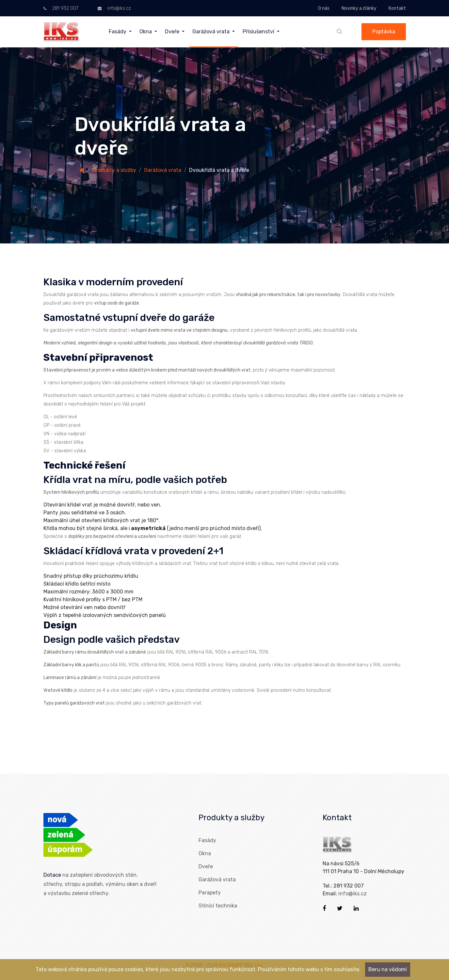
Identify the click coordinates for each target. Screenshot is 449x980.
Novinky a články (359, 8)
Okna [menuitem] (146, 32)
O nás (324, 8)
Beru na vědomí (388, 969)
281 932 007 (61, 8)
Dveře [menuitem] (173, 32)
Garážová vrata (163, 170)
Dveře (206, 866)
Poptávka (384, 32)
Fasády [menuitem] (118, 32)
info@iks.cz (114, 8)
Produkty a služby (114, 170)
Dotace (52, 875)
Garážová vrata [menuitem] (212, 32)
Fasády (207, 840)
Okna (205, 853)
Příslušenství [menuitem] (259, 32)
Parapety (210, 893)
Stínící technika (218, 906)
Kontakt (397, 8)
